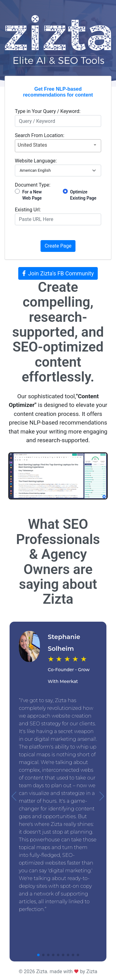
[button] (14, 796)
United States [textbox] (32, 145)
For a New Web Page (32, 195)
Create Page (58, 246)
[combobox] (58, 146)
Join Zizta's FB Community (58, 273)
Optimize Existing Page (83, 195)
